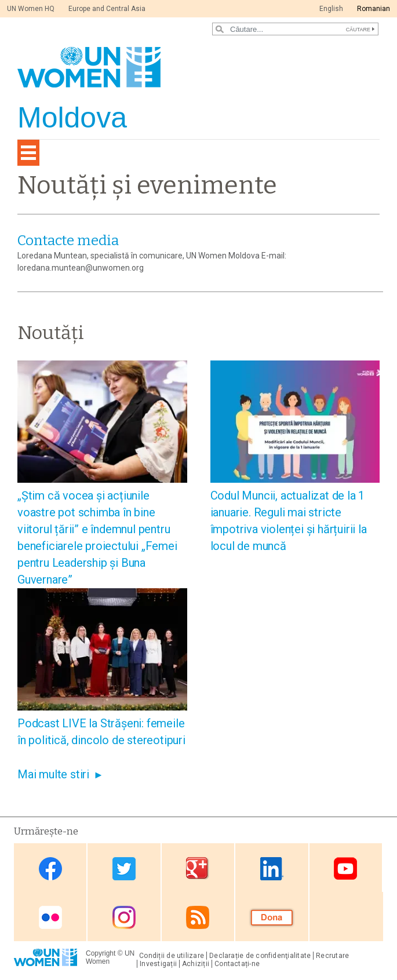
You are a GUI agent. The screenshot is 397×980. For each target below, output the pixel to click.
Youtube (345, 868)
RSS (198, 918)
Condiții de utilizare (172, 956)
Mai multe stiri (53, 774)
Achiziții (196, 964)
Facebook (50, 868)
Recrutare (332, 956)
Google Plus (198, 868)
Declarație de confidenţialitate (260, 956)
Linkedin (272, 868)
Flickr (50, 918)
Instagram (124, 918)
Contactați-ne (237, 964)
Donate (272, 918)
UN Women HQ (31, 9)
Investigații (158, 964)
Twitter (124, 868)
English (331, 9)
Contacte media (68, 241)
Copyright (101, 953)
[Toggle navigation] (28, 153)
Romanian (374, 9)
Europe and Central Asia (107, 9)
